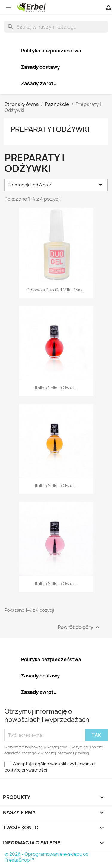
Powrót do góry (79, 628)
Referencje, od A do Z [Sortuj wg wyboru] (56, 185)
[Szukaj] (56, 27)
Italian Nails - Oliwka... (56, 388)
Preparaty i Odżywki (50, 129)
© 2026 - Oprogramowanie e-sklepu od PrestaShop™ (47, 857)
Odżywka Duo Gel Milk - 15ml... (56, 290)
